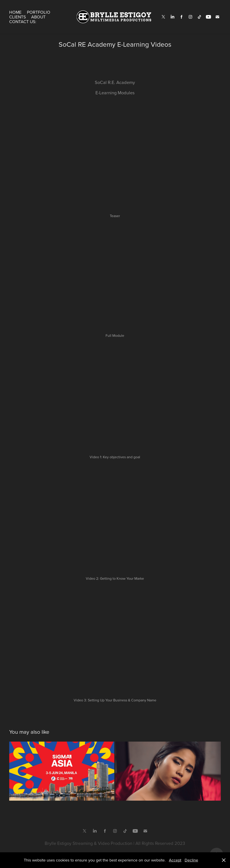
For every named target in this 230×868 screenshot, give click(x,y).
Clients (18, 17)
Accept (175, 860)
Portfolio (39, 12)
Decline (191, 860)
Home (15, 12)
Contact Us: (23, 21)
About (38, 17)
